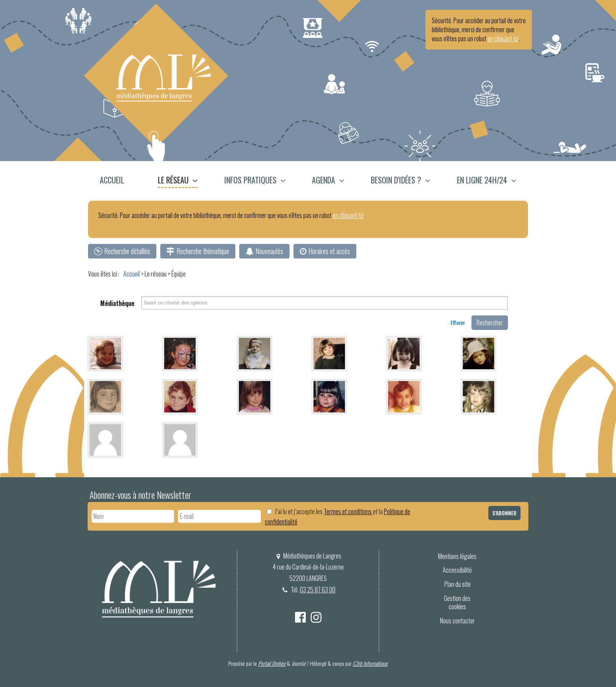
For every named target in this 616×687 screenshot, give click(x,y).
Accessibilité (457, 570)
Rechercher (490, 322)
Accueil (112, 180)
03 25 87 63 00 (318, 590)
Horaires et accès (329, 251)
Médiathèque (117, 303)
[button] (178, 181)
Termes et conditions (348, 511)
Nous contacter (457, 621)
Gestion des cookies (457, 602)
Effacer (458, 322)
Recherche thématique (203, 251)
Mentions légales (457, 556)
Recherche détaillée (127, 251)
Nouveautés (269, 251)
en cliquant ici (503, 38)
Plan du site (457, 584)
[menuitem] (116, 181)
